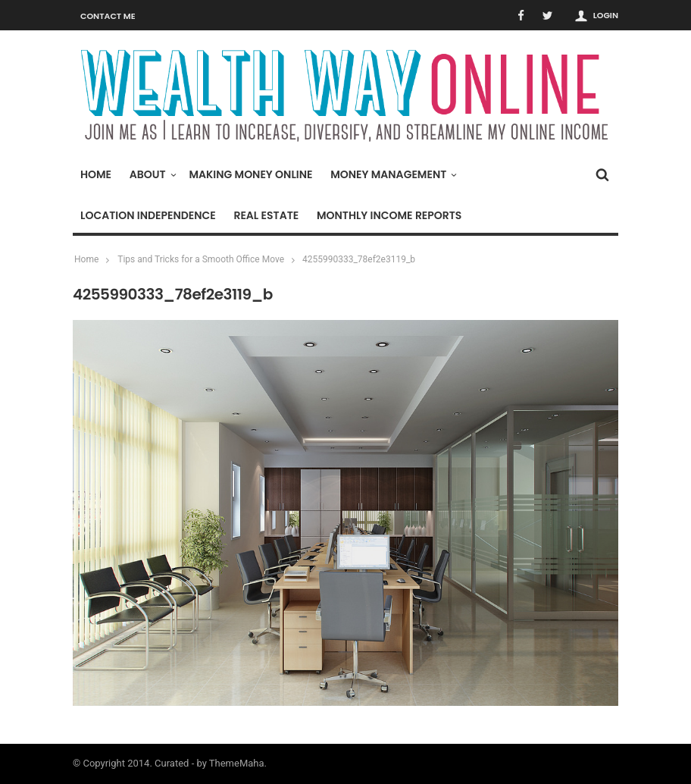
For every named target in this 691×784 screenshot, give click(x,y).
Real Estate (266, 215)
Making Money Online (250, 174)
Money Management (392, 174)
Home (96, 174)
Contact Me (108, 16)
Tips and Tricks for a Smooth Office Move (201, 259)
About (152, 174)
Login (606, 15)
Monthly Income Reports (389, 215)
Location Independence (148, 215)
